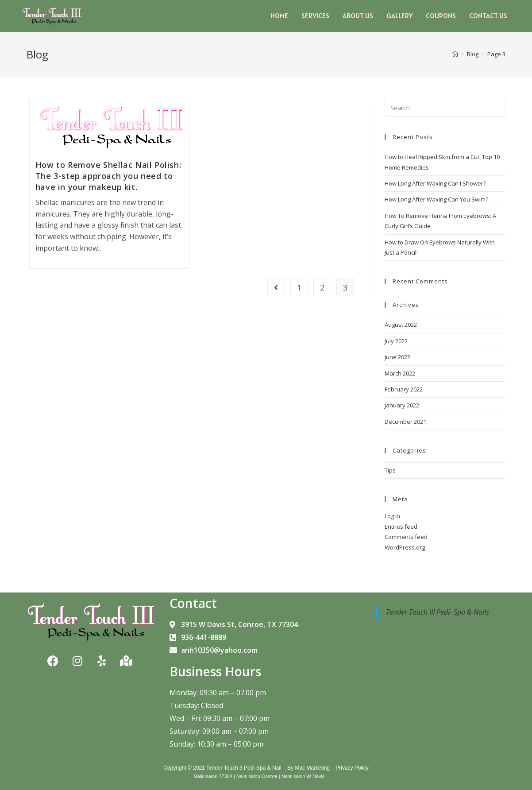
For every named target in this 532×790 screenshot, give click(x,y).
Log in (392, 516)
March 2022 (400, 373)
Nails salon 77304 (213, 776)
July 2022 (396, 341)
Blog (334, 776)
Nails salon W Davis (303, 776)
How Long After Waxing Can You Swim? (436, 199)
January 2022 (402, 405)
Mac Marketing (312, 768)
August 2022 (401, 325)
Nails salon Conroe (257, 776)
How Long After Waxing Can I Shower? (435, 183)
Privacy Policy (352, 768)
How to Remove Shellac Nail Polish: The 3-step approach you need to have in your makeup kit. (108, 176)
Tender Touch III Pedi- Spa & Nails (438, 612)
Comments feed (406, 537)
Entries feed (401, 527)
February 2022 (404, 389)
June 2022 (397, 357)
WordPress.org (405, 547)
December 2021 (405, 422)
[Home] (455, 54)
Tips (390, 470)
